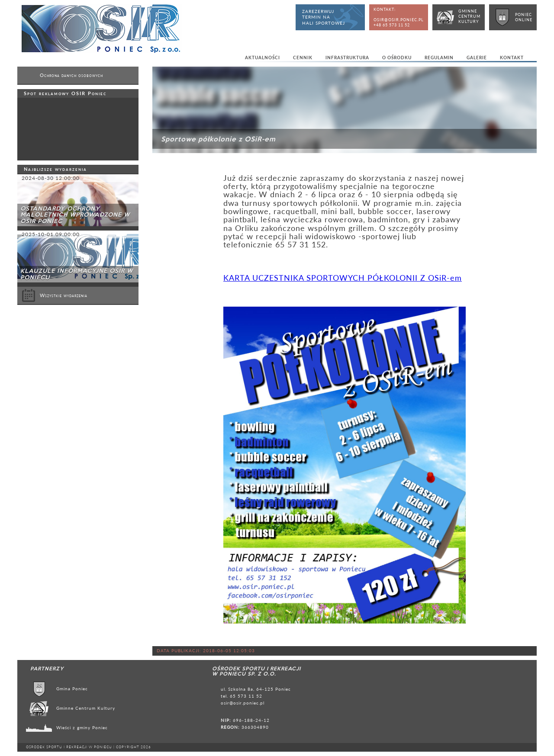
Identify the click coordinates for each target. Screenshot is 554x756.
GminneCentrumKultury (469, 16)
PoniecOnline (524, 17)
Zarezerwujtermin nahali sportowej (324, 17)
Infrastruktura (347, 58)
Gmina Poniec (72, 689)
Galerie (477, 58)
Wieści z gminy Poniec (82, 727)
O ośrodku (397, 58)
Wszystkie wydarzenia (55, 295)
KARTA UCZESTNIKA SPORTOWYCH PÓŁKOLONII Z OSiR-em (343, 278)
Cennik (303, 58)
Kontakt (512, 58)
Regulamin (439, 58)
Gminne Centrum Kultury (86, 708)
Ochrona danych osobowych (71, 75)
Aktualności (263, 58)
